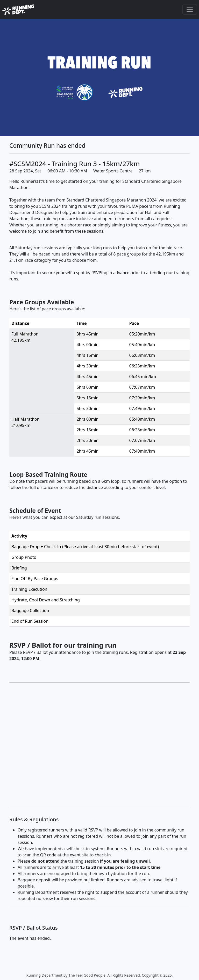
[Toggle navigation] (190, 9)
